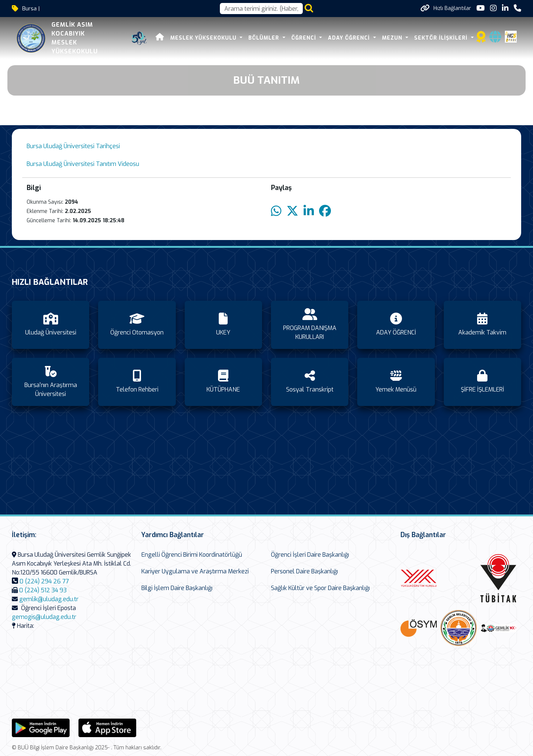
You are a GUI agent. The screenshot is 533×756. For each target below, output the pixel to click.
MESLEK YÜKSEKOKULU (204, 38)
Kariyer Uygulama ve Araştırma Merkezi (195, 571)
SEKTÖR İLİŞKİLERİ (442, 38)
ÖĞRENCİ (305, 38)
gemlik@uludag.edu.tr (49, 599)
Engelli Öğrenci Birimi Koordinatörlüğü (192, 555)
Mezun (393, 38)
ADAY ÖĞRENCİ (350, 38)
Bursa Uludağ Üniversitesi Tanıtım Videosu (84, 164)
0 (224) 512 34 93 (43, 590)
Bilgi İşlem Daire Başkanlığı (177, 588)
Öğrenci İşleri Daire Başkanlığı (310, 555)
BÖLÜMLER (265, 38)
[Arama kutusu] (261, 9)
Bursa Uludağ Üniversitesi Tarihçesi (73, 146)
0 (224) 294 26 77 (44, 581)
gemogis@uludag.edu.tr (44, 617)
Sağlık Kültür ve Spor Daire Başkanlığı (320, 588)
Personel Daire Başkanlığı (304, 571)
